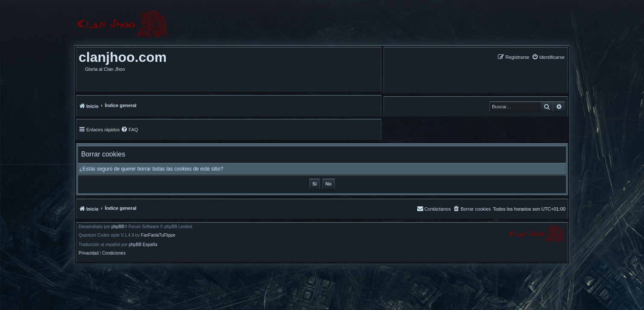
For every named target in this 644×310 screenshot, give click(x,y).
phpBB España (143, 245)
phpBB (118, 227)
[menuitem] (548, 57)
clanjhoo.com (123, 57)
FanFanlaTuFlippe (158, 235)
